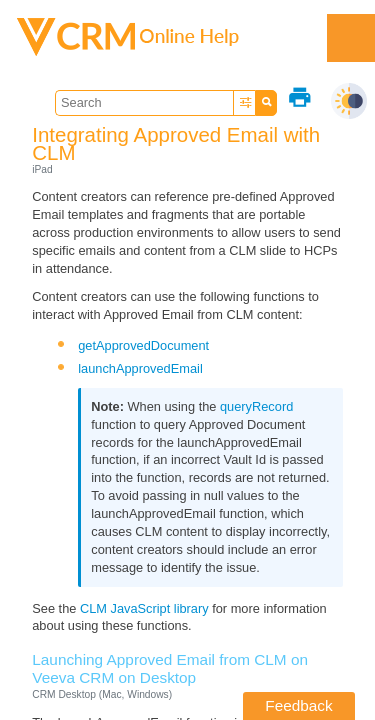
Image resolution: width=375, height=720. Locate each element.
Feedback (298, 705)
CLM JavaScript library (144, 608)
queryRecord (256, 406)
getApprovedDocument (143, 345)
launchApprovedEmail (140, 368)
